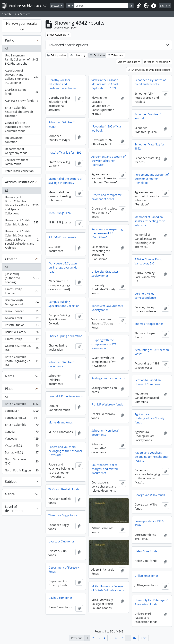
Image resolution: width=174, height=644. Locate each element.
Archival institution (20, 182)
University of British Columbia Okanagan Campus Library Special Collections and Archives (22, 240)
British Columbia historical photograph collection (22, 112)
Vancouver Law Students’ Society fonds (107, 308)
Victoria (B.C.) (22, 446)
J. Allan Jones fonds (147, 576)
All (6, 48)
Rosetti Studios (22, 326)
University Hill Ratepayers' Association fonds (151, 602)
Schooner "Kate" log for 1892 (150, 146)
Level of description (14, 509)
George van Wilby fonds (150, 495)
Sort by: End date (128, 62)
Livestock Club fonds (62, 541)
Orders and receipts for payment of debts (106, 197)
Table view (116, 55)
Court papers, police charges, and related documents (105, 469)
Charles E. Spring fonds (22, 92)
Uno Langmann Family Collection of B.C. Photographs (22, 60)
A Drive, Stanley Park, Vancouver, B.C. (148, 261)
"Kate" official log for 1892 (65, 153)
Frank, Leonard (22, 312)
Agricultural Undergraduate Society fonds (149, 418)
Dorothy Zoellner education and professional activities (62, 84)
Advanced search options (68, 45)
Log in (164, 6)
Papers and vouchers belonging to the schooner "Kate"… (152, 457)
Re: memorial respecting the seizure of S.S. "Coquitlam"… (107, 233)
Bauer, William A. (22, 333)
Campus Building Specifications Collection (64, 304)
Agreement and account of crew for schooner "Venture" (108, 161)
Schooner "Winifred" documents (61, 364)
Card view (97, 55)
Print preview (56, 55)
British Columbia (22, 405)
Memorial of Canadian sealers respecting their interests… (150, 221)
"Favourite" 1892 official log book (106, 128)
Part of (10, 40)
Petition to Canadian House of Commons (148, 382)
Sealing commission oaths (108, 378)
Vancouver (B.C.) (22, 418)
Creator (11, 259)
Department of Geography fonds (22, 151)
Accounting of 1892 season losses (152, 352)
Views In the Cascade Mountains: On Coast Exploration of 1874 (105, 84)
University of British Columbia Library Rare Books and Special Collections (22, 205)
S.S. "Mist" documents (62, 237)
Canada (22, 432)
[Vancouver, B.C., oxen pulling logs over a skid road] (63, 267)
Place (9, 389)
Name (10, 376)
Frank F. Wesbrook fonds (107, 404)
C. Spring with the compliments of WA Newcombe (104, 344)
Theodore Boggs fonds (63, 515)
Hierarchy (78, 55)
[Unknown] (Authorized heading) (22, 278)
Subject (11, 482)
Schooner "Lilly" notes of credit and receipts (150, 82)
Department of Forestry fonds (64, 570)
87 (135, 638)
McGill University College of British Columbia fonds (108, 588)
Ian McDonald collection (22, 140)
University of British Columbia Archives (22, 222)
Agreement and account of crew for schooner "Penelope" (152, 179)
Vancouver (22, 412)
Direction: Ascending (156, 62)
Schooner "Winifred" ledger (61, 124)
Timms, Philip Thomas (22, 291)
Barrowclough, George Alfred (22, 302)
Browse (56, 6)
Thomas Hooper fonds (149, 324)
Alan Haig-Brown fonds (22, 101)
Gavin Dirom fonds (60, 598)
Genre (10, 494)
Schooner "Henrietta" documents (105, 433)
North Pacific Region (22, 471)
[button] (139, 6)
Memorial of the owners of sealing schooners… (65, 181)
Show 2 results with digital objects (149, 70)
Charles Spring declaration (65, 336)
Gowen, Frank (22, 319)
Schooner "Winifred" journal (148, 116)
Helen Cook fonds (146, 551)
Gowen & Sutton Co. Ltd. (22, 348)
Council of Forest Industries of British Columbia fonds (22, 127)
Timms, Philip (22, 340)
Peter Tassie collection (22, 172)
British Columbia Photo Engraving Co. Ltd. (22, 361)
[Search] (101, 6)
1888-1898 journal (60, 213)
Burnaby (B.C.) (22, 453)
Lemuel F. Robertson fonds (66, 396)
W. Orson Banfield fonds (64, 489)
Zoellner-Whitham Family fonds (22, 162)
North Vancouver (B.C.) (22, 461)
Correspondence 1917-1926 (149, 523)
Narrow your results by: (22, 26)
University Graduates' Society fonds (105, 274)
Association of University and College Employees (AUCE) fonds (22, 77)
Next (143, 638)
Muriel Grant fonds (61, 422)
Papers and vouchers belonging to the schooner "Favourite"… (65, 451)
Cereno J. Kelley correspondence (145, 296)
